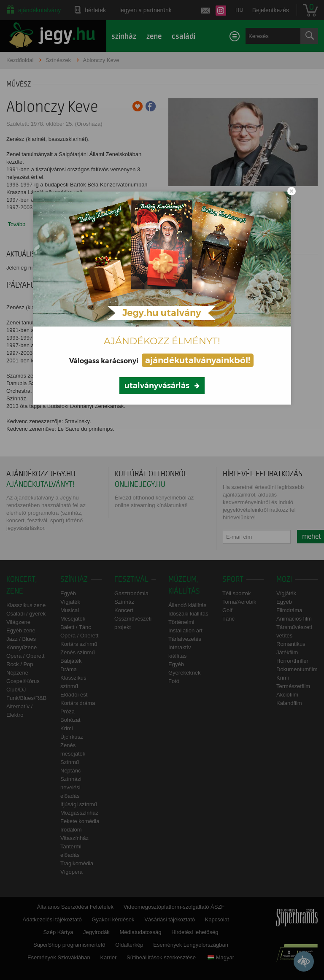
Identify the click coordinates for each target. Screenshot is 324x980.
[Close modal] (292, 191)
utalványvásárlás (157, 386)
